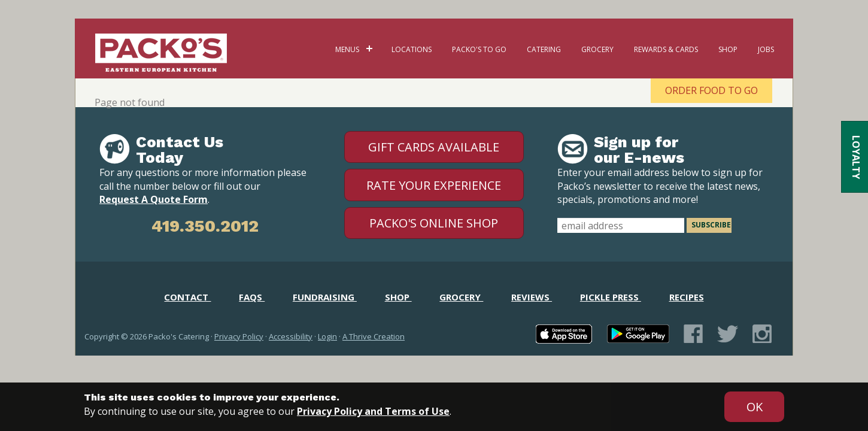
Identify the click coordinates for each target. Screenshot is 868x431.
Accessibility (291, 336)
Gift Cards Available (434, 147)
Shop (728, 49)
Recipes (687, 297)
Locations (412, 49)
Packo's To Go (479, 49)
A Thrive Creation (374, 336)
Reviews (532, 297)
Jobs (766, 49)
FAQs (252, 297)
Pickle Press (611, 297)
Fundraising (325, 297)
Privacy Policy (239, 336)
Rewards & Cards (666, 49)
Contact (187, 297)
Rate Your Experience (434, 185)
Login (327, 336)
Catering (544, 49)
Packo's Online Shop (434, 223)
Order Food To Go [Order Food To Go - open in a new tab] (711, 90)
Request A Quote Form (154, 199)
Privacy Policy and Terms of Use (373, 411)
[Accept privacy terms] (754, 407)
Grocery (597, 49)
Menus (347, 49)
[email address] (621, 225)
